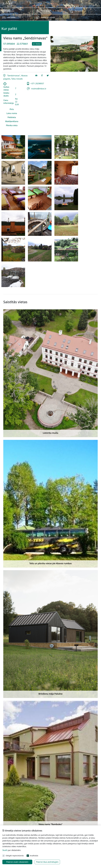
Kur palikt (11, 17)
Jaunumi (11, 11)
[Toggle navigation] (96, 4)
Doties (37, 44)
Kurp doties (46, 11)
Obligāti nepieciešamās (15, 856)
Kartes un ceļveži (48, 17)
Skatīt (5, 850)
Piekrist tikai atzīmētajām (47, 862)
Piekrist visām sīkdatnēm (17, 862)
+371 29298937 (37, 84)
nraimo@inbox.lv (38, 89)
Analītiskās (34, 856)
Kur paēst (79, 11)
